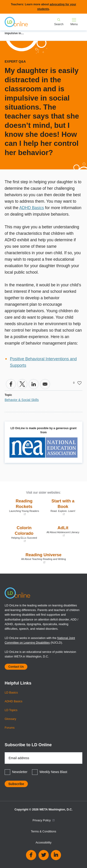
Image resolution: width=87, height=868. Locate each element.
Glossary (10, 719)
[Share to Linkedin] (34, 384)
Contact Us (16, 667)
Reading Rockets (24, 507)
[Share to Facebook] (11, 384)
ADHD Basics (32, 208)
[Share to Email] (45, 384)
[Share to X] (22, 384)
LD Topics (11, 710)
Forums (10, 728)
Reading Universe (43, 558)
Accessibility (43, 843)
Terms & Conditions (43, 831)
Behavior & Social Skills (22, 400)
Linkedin (56, 855)
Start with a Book (63, 507)
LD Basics (11, 693)
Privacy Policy (43, 820)
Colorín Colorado (24, 534)
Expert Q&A (15, 61)
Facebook (31, 855)
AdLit (63, 531)
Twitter (44, 855)
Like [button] (80, 383)
